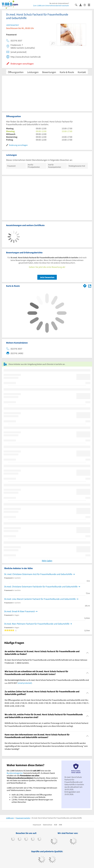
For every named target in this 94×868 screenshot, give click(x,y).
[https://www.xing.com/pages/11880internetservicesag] (33, 839)
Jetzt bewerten (47, 277)
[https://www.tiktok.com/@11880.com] (20, 839)
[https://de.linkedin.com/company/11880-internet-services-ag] (39, 839)
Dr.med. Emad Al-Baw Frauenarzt (20, 611)
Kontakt (82, 72)
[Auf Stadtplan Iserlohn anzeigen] (90, 286)
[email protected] (25, 683)
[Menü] (90, 5)
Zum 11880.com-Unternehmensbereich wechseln (51, 6)
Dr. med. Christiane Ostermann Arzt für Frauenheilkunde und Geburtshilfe (38, 574)
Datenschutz (48, 825)
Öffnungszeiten (16, 72)
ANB (60, 825)
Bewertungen (49, 72)
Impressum (37, 825)
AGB (56, 825)
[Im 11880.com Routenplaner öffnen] (85, 285)
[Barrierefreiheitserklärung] (86, 5)
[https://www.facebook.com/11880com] (13, 839)
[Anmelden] (81, 5)
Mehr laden (47, 561)
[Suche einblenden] (77, 5)
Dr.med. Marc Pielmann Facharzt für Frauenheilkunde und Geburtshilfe (37, 624)
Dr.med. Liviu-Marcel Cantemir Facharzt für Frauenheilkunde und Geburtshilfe (40, 599)
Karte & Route (67, 72)
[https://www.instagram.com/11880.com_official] (26, 839)
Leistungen (33, 72)
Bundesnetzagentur (15, 773)
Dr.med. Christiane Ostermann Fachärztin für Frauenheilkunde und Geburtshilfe (41, 587)
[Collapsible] (87, 653)
